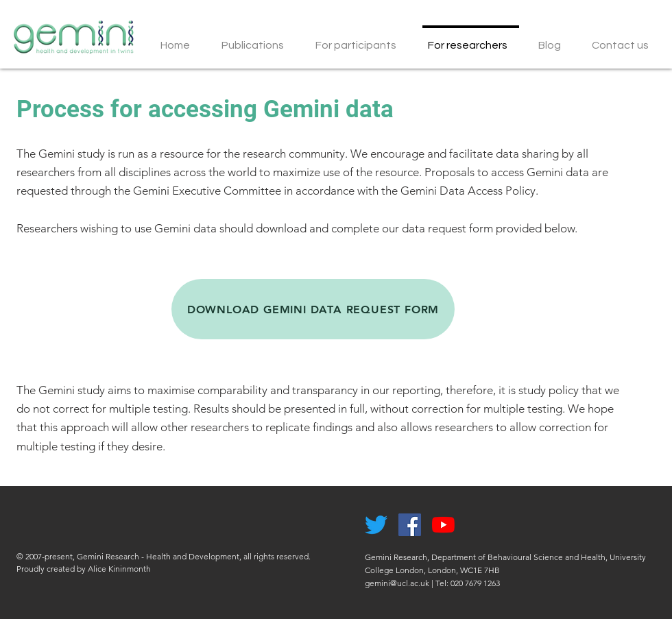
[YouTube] (443, 525)
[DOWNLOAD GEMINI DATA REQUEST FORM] (313, 309)
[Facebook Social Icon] (410, 525)
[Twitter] (376, 525)
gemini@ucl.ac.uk (397, 583)
